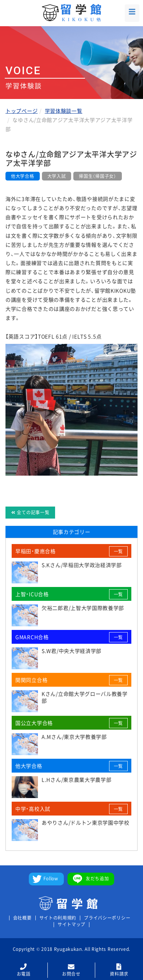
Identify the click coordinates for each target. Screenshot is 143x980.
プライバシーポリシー (107, 918)
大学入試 (57, 176)
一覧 (118, 551)
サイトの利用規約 (58, 918)
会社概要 (22, 918)
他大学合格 (23, 176)
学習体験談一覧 (64, 111)
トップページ (22, 111)
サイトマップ (71, 925)
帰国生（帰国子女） (97, 176)
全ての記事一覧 (30, 512)
